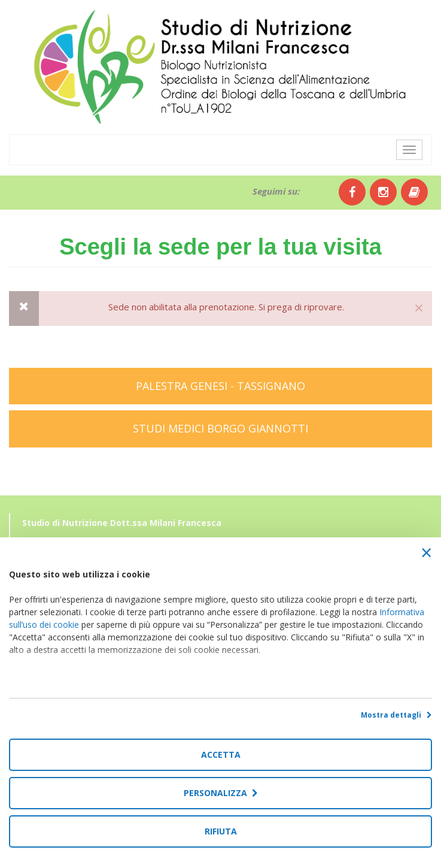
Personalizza (221, 793)
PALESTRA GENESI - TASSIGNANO (221, 386)
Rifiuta (221, 831)
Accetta (221, 754)
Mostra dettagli (396, 715)
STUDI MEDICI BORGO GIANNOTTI (221, 428)
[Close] (419, 307)
